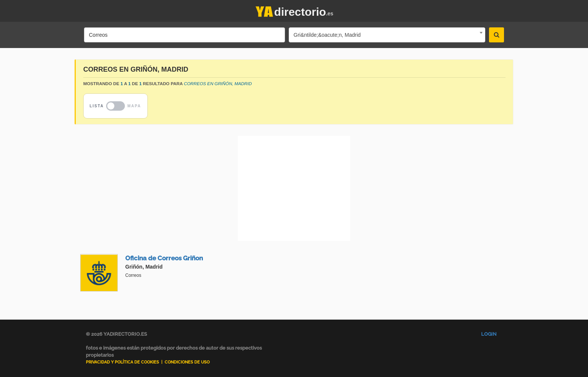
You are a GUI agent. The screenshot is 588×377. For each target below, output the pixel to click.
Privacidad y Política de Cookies (122, 362)
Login (489, 334)
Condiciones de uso (187, 362)
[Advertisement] (294, 188)
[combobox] (387, 35)
